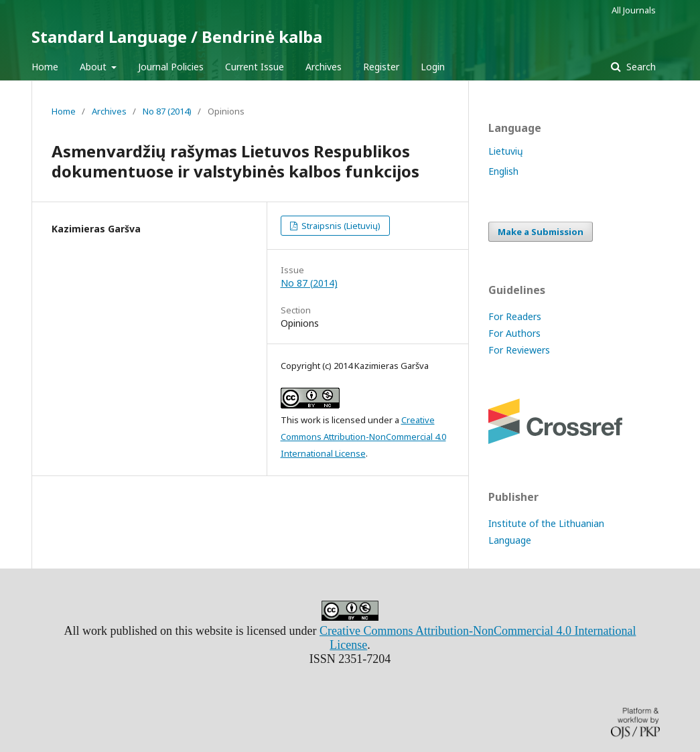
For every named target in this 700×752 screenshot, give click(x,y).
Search (640, 67)
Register (381, 67)
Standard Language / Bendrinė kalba (177, 36)
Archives (324, 67)
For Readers (515, 316)
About (94, 67)
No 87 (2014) (167, 111)
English (503, 171)
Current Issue (255, 67)
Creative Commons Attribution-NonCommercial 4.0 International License (363, 437)
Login (433, 67)
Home (45, 67)
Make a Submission (541, 232)
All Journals (634, 10)
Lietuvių (506, 151)
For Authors (514, 333)
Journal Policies (171, 67)
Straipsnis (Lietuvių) (340, 226)
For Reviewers (519, 350)
